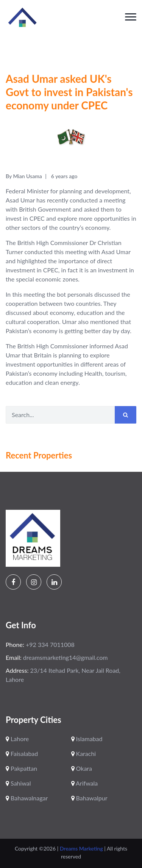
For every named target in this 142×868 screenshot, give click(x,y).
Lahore (17, 739)
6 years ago (64, 176)
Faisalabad (22, 753)
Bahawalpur (89, 798)
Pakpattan (21, 768)
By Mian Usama (24, 176)
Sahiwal (18, 783)
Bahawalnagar (27, 798)
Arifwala (85, 783)
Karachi (84, 753)
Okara (82, 768)
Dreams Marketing (82, 848)
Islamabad (87, 739)
